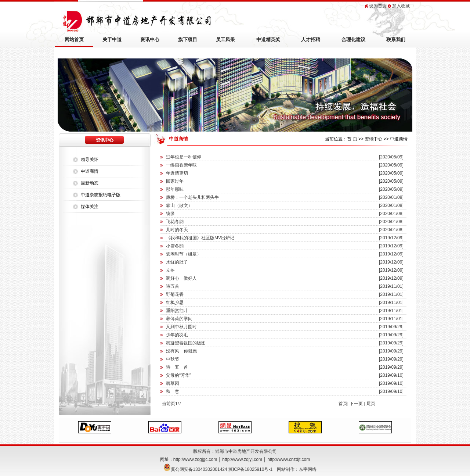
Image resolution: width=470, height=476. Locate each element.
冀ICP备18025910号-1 (250, 469)
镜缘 (170, 214)
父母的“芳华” (178, 375)
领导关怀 (90, 160)
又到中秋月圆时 (181, 327)
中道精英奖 (268, 40)
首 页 (352, 139)
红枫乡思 (175, 303)
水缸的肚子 (177, 262)
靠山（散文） (179, 205)
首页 (343, 404)
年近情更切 (177, 173)
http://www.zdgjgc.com (195, 459)
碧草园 (173, 383)
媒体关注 (90, 207)
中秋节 (173, 359)
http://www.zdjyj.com (242, 459)
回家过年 (175, 181)
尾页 (371, 404)
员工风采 (225, 40)
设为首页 (378, 6)
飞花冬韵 (175, 222)
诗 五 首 (177, 367)
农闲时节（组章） (184, 254)
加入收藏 (401, 6)
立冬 (170, 270)
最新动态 (90, 183)
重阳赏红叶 (177, 311)
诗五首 (173, 286)
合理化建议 (353, 40)
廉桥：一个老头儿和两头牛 (192, 197)
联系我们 (396, 40)
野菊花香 (175, 294)
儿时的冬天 (177, 230)
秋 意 (173, 391)
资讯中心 (150, 40)
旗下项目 (188, 40)
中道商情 (90, 171)
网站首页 (74, 40)
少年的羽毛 (177, 335)
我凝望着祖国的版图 (186, 343)
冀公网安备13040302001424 (199, 469)
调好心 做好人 (181, 278)
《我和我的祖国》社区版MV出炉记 (200, 238)
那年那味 (175, 189)
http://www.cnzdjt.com (289, 459)
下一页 (356, 404)
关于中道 (112, 40)
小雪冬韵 (175, 246)
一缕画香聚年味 (181, 165)
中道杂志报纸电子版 (101, 195)
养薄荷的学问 (179, 319)
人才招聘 (311, 40)
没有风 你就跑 (181, 351)
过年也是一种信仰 (184, 157)
